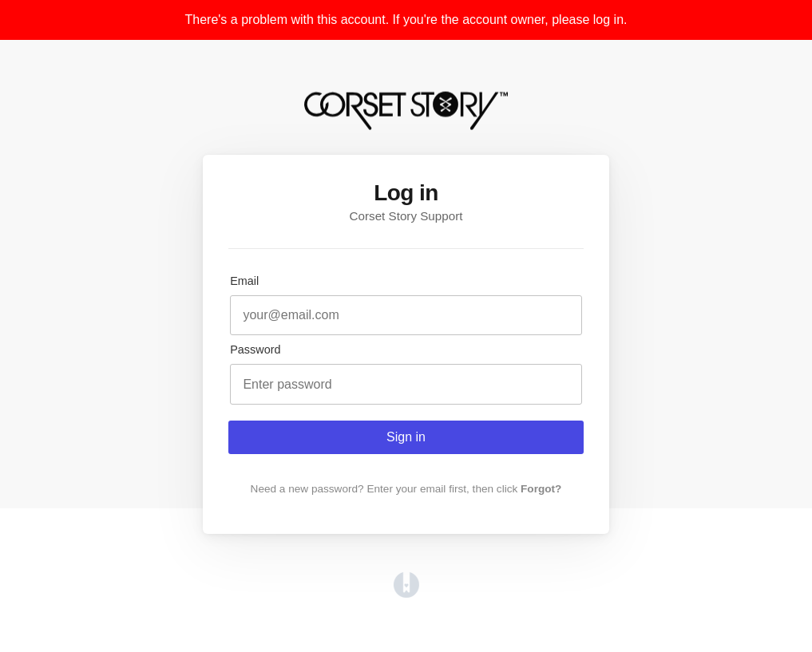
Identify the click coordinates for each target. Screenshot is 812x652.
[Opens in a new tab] (406, 593)
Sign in (406, 437)
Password (255, 350)
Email (244, 281)
